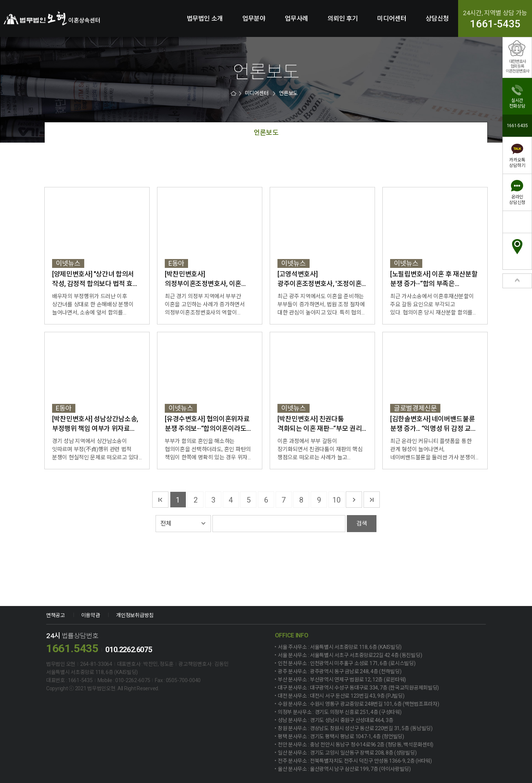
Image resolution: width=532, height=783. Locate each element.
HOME (234, 93)
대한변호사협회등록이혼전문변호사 (517, 66)
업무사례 (296, 18)
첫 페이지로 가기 (160, 500)
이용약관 (91, 615)
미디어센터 (392, 18)
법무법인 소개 (205, 18)
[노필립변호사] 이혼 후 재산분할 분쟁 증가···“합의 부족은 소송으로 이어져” (434, 279)
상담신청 (437, 18)
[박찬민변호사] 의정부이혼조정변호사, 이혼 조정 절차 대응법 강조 (203, 279)
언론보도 (288, 93)
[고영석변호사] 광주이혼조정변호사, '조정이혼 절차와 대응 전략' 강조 (319, 279)
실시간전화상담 (517, 103)
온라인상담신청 (517, 200)
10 (336, 500)
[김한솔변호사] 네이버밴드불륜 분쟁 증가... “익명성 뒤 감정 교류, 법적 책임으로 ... (434, 424)
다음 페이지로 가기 (354, 500)
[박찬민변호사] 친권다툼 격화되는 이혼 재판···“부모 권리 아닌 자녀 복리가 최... (320, 424)
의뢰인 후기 (343, 18)
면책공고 (56, 615)
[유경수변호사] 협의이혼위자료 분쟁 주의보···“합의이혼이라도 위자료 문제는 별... (207, 424)
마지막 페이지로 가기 (372, 500)
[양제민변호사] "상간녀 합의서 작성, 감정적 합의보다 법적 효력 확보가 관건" (96, 279)
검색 (362, 523)
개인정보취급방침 (135, 615)
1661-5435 (495, 24)
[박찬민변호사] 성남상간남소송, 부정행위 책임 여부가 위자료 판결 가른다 (95, 424)
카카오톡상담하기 (517, 163)
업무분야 (254, 18)
